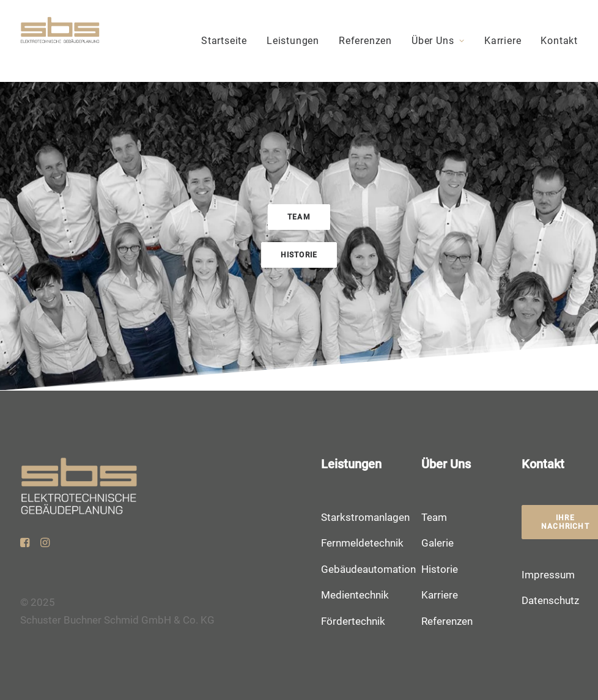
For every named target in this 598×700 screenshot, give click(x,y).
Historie (440, 569)
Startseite (224, 41)
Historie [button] (299, 255)
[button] (25, 543)
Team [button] (299, 217)
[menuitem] (228, 41)
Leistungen (293, 41)
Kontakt (559, 41)
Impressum (548, 575)
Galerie (437, 543)
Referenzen (365, 41)
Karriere (503, 41)
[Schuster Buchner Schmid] (60, 41)
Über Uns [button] (438, 41)
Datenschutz (550, 600)
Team (434, 517)
